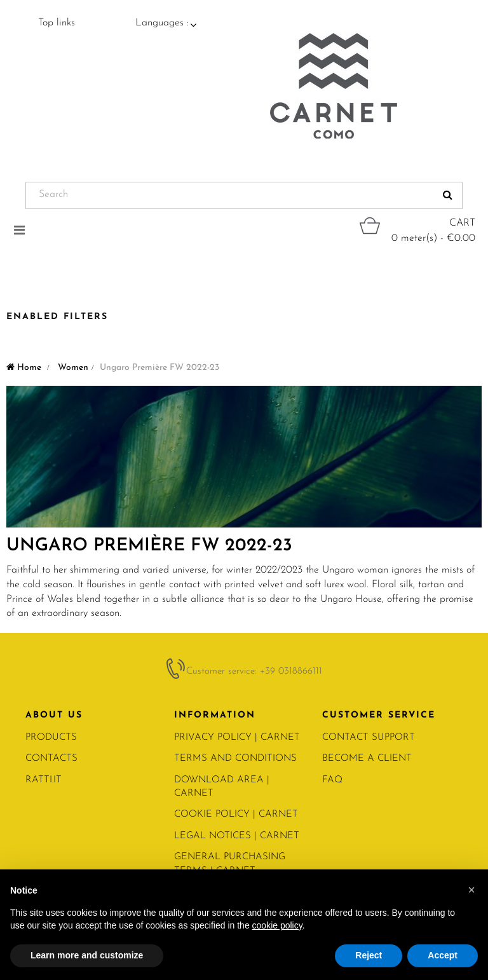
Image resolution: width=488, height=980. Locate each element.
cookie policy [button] (277, 925)
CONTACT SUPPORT (369, 738)
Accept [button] (443, 955)
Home (24, 368)
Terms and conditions (235, 759)
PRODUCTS (51, 738)
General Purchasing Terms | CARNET (230, 864)
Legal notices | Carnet (237, 836)
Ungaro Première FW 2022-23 (149, 546)
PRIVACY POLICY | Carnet (237, 738)
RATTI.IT (44, 780)
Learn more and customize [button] (87, 955)
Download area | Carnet (222, 787)
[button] (471, 890)
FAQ (332, 780)
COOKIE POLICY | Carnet (236, 814)
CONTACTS (51, 759)
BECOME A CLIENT (367, 759)
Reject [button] (369, 955)
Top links (57, 23)
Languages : (162, 23)
